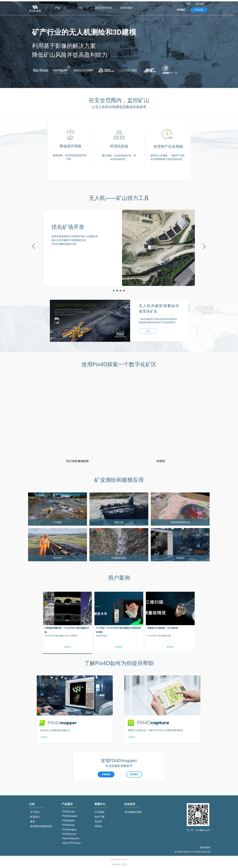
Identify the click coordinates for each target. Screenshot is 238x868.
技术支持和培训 (103, 8)
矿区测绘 (58, 522)
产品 (57, 8)
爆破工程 (119, 522)
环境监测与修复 (119, 558)
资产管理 (58, 558)
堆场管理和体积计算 (180, 522)
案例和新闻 (126, 8)
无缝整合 (180, 558)
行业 (80, 8)
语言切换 (200, 4)
